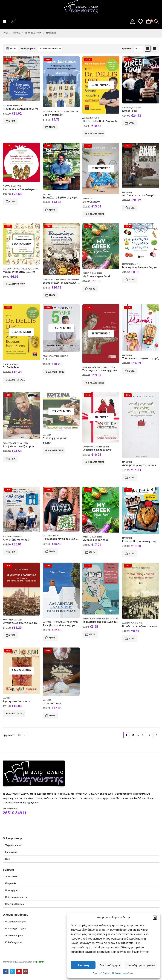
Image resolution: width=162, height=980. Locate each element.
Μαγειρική (137, 108)
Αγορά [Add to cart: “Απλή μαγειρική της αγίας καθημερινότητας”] (132, 477)
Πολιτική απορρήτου (123, 973)
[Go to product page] (21, 79)
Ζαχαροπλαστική (51, 280)
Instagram (25, 971)
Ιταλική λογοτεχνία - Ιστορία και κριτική (101, 619)
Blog (8, 859)
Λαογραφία (8, 620)
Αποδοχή (83, 965)
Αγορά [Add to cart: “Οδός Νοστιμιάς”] (52, 127)
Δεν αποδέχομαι (110, 965)
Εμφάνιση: (127, 49)
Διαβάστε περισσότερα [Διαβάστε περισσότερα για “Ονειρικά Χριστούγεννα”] (96, 462)
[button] (155, 917)
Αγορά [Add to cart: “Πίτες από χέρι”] (52, 716)
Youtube (19, 971)
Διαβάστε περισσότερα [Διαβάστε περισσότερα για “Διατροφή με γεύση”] (57, 450)
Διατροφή (94, 118)
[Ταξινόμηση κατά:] (50, 49)
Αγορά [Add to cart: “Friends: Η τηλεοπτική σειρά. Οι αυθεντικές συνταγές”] (132, 554)
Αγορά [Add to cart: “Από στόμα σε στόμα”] (12, 552)
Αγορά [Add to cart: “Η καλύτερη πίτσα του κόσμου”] (52, 551)
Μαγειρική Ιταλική (51, 536)
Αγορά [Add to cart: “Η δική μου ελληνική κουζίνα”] (12, 121)
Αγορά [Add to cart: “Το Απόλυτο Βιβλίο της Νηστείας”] (52, 210)
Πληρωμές (11, 883)
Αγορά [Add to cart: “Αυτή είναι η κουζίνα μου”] (12, 459)
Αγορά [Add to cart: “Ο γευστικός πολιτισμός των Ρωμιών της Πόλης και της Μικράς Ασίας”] (12, 635)
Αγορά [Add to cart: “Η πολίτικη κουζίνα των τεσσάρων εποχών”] (132, 639)
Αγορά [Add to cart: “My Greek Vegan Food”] (92, 289)
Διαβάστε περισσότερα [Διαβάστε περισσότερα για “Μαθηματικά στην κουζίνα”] (17, 284)
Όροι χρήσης (12, 890)
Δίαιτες (86, 118)
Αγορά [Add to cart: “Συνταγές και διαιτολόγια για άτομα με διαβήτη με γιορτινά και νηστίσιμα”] (12, 202)
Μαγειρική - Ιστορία (106, 367)
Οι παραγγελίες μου (16, 929)
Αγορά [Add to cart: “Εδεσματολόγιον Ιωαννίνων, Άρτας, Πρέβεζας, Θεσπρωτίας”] (52, 295)
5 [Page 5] (150, 735)
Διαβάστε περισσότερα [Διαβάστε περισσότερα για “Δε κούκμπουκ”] (96, 214)
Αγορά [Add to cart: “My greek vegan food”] (92, 552)
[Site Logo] (81, 7)
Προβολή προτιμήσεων (140, 965)
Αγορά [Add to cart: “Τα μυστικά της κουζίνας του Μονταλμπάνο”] (92, 634)
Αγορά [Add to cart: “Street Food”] (132, 123)
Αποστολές (11, 876)
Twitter (12, 971)
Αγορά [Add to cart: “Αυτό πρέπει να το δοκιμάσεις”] (132, 208)
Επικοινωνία (12, 852)
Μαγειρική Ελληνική (12, 106)
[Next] (156, 735)
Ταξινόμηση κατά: (28, 49)
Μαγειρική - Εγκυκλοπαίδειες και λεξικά (61, 622)
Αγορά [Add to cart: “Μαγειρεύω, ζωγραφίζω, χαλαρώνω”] (132, 280)
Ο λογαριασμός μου (16, 922)
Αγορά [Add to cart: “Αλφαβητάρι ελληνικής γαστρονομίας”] (52, 638)
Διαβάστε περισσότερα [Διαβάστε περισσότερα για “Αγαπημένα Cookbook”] (17, 714)
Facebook (6, 971)
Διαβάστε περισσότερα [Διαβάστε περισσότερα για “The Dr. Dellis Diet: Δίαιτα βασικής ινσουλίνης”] (96, 133)
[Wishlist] (141, 22)
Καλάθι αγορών (14, 942)
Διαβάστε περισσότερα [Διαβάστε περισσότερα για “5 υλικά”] (57, 372)
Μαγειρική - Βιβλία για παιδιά (56, 112)
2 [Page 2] (133, 735)
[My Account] (132, 22)
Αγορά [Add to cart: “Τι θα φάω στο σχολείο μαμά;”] (132, 371)
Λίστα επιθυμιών (14, 935)
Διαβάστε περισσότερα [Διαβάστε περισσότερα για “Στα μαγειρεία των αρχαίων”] (96, 383)
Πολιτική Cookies (102, 973)
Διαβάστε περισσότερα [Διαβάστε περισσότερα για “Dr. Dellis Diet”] (17, 380)
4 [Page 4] (143, 735)
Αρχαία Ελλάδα (89, 367)
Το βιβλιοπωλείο (14, 845)
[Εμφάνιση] (138, 49)
